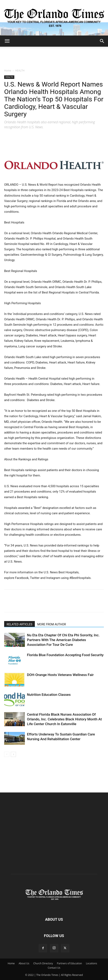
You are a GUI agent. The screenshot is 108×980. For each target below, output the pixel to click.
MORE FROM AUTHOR (52, 624)
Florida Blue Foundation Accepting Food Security (65, 655)
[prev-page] (7, 754)
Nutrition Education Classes (49, 695)
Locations (92, 963)
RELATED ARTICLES (19, 624)
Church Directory (43, 963)
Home (8, 71)
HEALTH (20, 71)
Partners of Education (70, 963)
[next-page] (13, 754)
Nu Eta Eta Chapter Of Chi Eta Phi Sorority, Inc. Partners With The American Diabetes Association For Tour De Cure (63, 640)
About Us (24, 963)
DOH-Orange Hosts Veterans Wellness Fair (60, 675)
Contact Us (54, 968)
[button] (7, 41)
